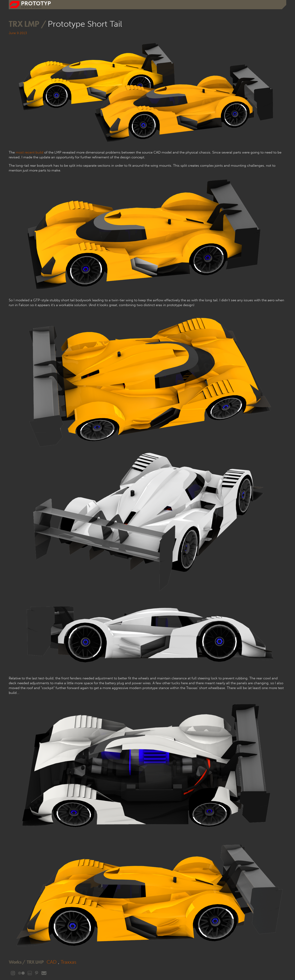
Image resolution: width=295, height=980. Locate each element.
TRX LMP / (28, 24)
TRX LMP (35, 962)
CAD (52, 962)
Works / (17, 962)
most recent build (29, 152)
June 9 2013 (18, 33)
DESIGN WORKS (31, 7)
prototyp (36, 3)
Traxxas (68, 962)
